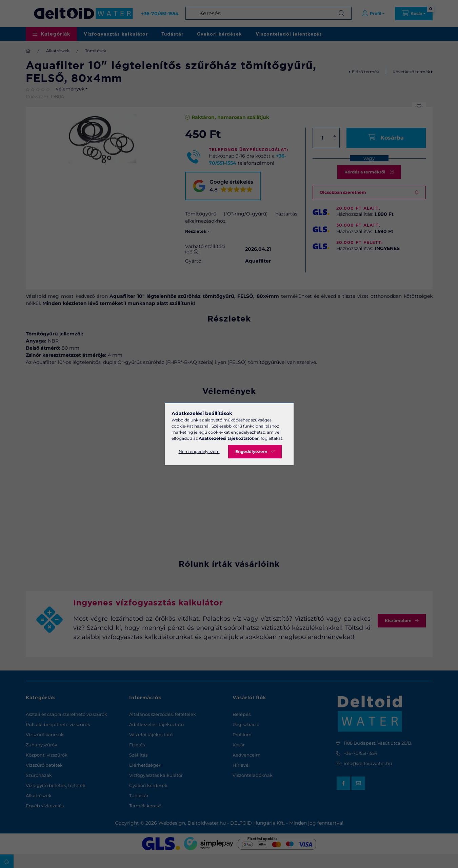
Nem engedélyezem (199, 451)
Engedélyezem (251, 451)
